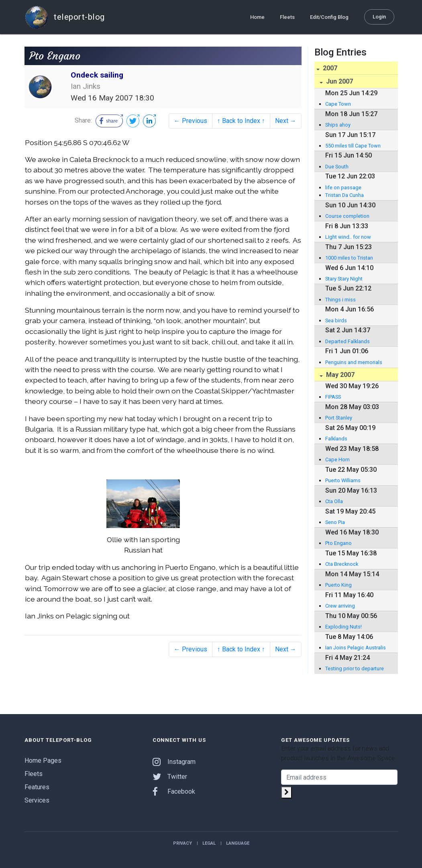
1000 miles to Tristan (349, 258)
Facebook (174, 791)
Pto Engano (338, 543)
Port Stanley (339, 418)
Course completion (347, 216)
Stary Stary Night (344, 279)
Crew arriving (340, 606)
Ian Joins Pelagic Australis (356, 648)
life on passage (343, 187)
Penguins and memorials (354, 362)
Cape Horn (337, 460)
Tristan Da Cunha (345, 195)
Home (257, 17)
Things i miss (340, 300)
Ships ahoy (338, 125)
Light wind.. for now (348, 237)
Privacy (182, 843)
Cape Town (338, 104)
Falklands (336, 439)
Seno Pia (335, 522)
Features (37, 787)
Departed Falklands (348, 341)
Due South (337, 167)
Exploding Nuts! (344, 627)
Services (37, 800)
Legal (209, 843)
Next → (286, 121)
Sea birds (336, 320)
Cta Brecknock (342, 564)
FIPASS (333, 397)
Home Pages (43, 761)
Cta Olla (334, 501)
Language (238, 843)
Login (379, 16)
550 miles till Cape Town (353, 146)
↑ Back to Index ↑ (241, 121)
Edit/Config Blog (329, 17)
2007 (329, 68)
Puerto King (338, 585)
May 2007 (339, 375)
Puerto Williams (343, 480)
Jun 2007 (339, 81)
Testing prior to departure (355, 668)
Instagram (174, 762)
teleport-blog (65, 17)
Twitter (170, 777)
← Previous (191, 121)
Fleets (287, 17)
